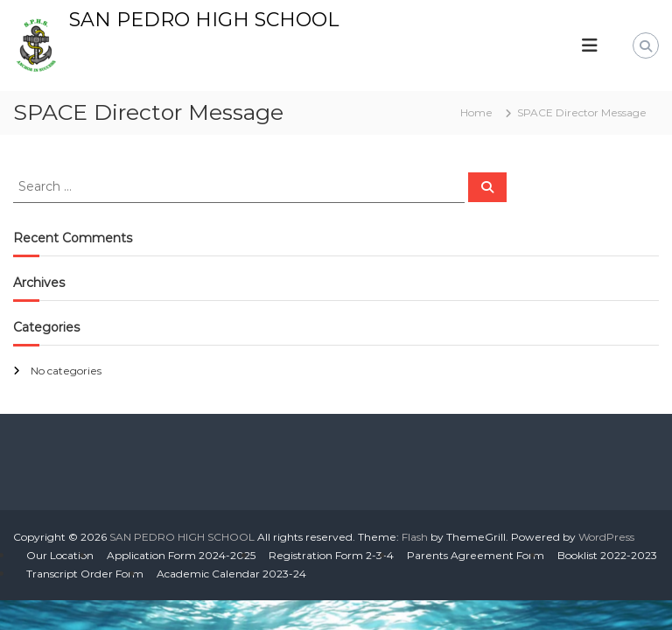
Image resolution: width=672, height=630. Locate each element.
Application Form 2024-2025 (181, 555)
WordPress (606, 537)
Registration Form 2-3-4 (331, 555)
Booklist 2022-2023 (607, 555)
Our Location (60, 555)
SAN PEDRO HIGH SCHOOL (204, 20)
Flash (415, 537)
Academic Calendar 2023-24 (231, 574)
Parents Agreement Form (476, 555)
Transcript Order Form (85, 574)
